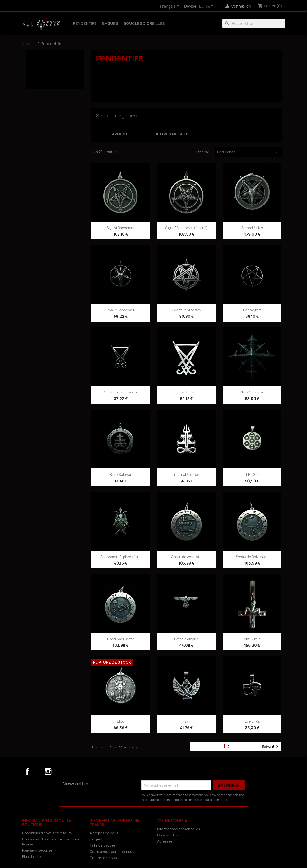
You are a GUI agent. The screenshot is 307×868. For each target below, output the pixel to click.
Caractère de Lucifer (121, 392)
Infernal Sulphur (186, 474)
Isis (186, 721)
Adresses (165, 841)
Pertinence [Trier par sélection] (248, 152)
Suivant (271, 747)
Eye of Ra (252, 721)
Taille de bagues (103, 845)
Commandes (167, 835)
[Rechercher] (254, 23)
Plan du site (31, 856)
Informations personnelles (179, 829)
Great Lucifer (186, 392)
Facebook (27, 771)
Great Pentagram (186, 310)
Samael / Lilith (252, 228)
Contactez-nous (103, 858)
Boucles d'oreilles (144, 23)
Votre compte (172, 820)
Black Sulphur (121, 474)
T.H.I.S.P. (252, 474)
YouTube (38, 771)
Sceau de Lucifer (121, 639)
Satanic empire (186, 639)
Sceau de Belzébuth (252, 557)
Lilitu (121, 721)
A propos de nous (104, 833)
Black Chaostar (252, 392)
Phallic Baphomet (121, 310)
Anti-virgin (252, 639)
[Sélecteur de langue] (170, 6)
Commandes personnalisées (113, 852)
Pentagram (252, 310)
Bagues (110, 23)
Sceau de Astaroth (186, 557)
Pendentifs (85, 23)
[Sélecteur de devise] (207, 6)
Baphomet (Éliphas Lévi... (121, 557)
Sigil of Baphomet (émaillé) (186, 228)
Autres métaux (44, 76)
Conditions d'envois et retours (47, 833)
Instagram (48, 771)
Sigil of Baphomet (121, 228)
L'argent (96, 839)
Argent (37, 69)
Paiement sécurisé (37, 850)
